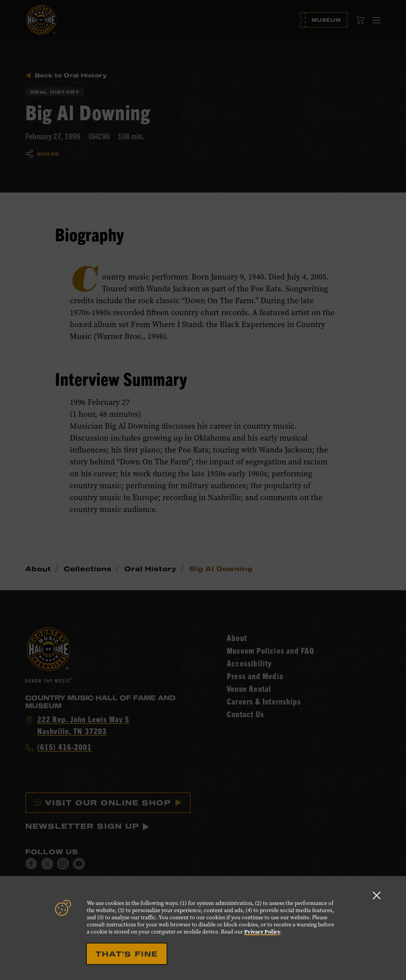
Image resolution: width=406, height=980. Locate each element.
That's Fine (127, 954)
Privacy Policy (262, 932)
